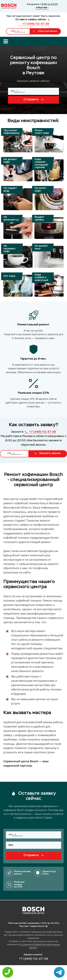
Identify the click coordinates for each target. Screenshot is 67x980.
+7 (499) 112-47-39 (33, 24)
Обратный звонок (45, 31)
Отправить (33, 100)
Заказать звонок (47, 453)
